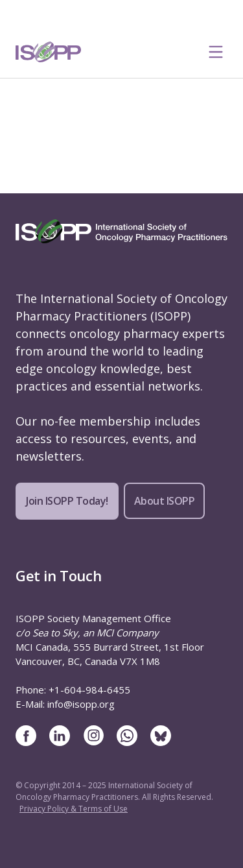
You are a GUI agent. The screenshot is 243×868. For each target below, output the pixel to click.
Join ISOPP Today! (67, 501)
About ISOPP (165, 501)
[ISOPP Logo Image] (49, 52)
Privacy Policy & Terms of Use (74, 809)
